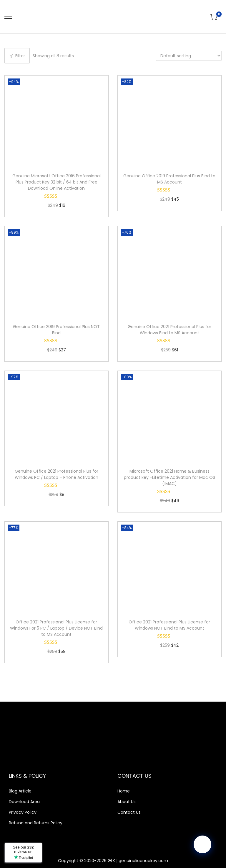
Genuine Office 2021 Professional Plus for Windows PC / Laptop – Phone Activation (56, 474)
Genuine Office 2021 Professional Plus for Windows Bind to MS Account (169, 330)
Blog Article (20, 791)
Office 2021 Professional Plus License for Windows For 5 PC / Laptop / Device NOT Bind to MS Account (56, 628)
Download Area (24, 802)
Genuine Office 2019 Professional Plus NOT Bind (56, 330)
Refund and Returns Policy (36, 823)
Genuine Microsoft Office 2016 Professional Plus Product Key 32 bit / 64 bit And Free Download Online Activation (56, 182)
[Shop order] (189, 56)
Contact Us (129, 812)
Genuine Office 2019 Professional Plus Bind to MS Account (169, 179)
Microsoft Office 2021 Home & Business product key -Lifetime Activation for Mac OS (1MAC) (169, 477)
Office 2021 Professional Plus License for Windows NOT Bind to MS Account (169, 625)
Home (124, 791)
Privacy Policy (23, 812)
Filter (17, 56)
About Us (127, 802)
